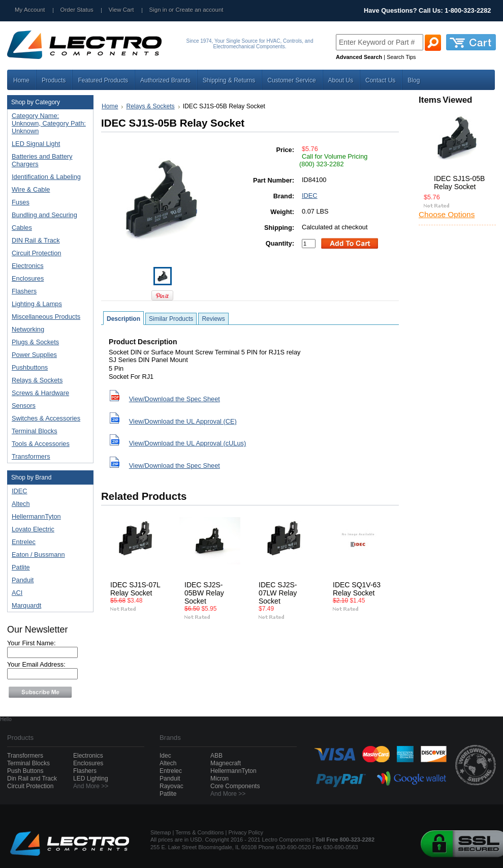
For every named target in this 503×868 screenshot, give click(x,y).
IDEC (20, 491)
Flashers (24, 291)
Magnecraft (226, 763)
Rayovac (171, 786)
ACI (17, 593)
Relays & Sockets (48, 381)
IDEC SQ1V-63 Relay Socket (357, 589)
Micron (219, 779)
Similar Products (171, 319)
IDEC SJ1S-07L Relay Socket (135, 589)
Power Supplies (48, 355)
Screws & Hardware (48, 393)
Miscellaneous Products (48, 317)
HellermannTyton (36, 516)
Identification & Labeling (48, 177)
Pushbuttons (48, 368)
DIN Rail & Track (48, 241)
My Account (30, 10)
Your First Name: (32, 643)
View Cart (121, 10)
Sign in (158, 10)
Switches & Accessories (48, 419)
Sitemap (161, 832)
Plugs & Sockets (48, 342)
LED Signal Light (36, 144)
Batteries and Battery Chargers (42, 160)
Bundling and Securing (48, 215)
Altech (21, 504)
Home (110, 106)
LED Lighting (91, 779)
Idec (165, 756)
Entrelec (24, 542)
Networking (48, 330)
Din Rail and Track (32, 779)
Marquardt (26, 605)
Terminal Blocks (48, 431)
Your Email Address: (36, 664)
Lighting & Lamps (48, 304)
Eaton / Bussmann (38, 555)
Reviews (213, 319)
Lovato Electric (33, 529)
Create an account (199, 10)
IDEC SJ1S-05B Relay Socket (459, 183)
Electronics (48, 266)
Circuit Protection (48, 253)
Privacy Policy (246, 832)
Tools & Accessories (48, 444)
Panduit (23, 580)
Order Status (77, 10)
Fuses (48, 203)
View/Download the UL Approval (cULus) (187, 443)
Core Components (235, 786)
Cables (48, 228)
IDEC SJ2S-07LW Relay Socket (278, 593)
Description (123, 319)
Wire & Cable (48, 190)
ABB (216, 756)
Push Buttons (25, 771)
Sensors (48, 406)
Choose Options (447, 214)
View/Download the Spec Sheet (175, 399)
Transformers (48, 457)
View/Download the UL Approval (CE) (183, 421)
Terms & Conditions (199, 832)
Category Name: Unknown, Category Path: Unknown (49, 123)
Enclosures (48, 279)
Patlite (21, 567)
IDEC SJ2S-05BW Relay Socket (204, 593)
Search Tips (401, 57)
